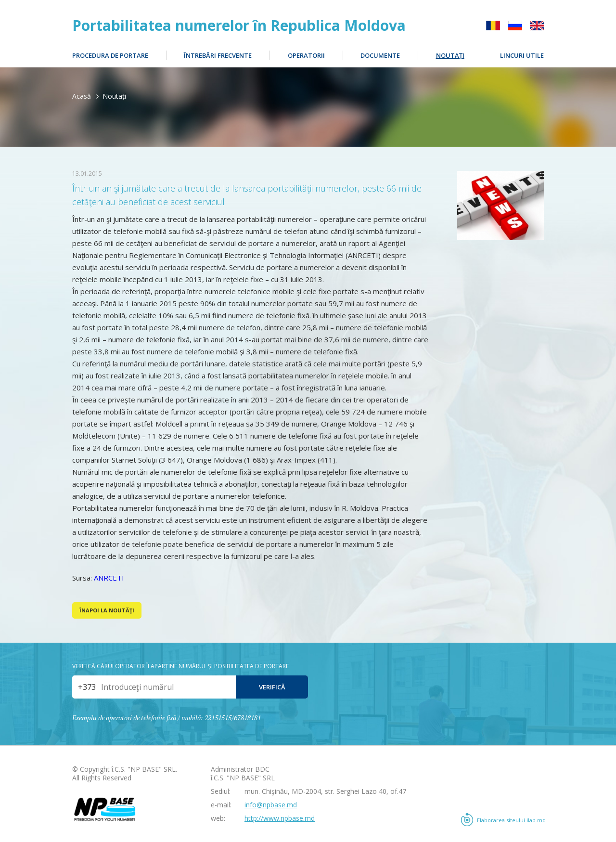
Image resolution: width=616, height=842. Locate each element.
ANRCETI (109, 578)
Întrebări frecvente (218, 55)
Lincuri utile (522, 55)
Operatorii (306, 55)
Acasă (82, 96)
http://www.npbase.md (280, 818)
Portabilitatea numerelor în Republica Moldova (239, 26)
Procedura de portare (110, 55)
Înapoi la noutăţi (107, 610)
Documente (380, 55)
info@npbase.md (271, 805)
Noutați (450, 55)
